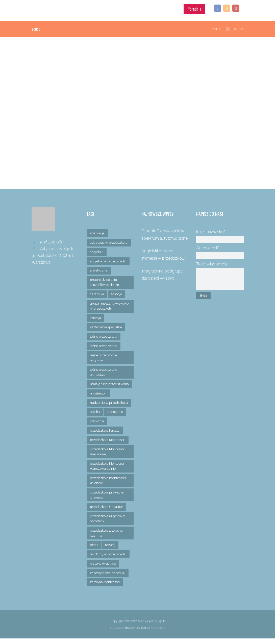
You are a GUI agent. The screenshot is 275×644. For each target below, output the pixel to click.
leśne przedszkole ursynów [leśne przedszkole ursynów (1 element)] (104, 357)
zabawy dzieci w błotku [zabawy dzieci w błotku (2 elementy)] (108, 578)
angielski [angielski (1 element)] (97, 251)
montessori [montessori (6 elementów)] (98, 398)
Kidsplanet (117, 633)
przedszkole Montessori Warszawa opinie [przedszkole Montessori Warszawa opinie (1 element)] (109, 471)
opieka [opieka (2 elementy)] (95, 416)
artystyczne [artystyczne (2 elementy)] (99, 269)
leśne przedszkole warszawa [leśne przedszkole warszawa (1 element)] (104, 371)
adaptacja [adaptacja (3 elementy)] (97, 232)
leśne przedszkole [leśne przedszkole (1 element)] (104, 345)
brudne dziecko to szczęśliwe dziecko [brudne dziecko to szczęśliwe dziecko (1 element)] (105, 281)
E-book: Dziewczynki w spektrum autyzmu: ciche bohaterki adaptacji (165, 237)
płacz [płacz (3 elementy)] (94, 550)
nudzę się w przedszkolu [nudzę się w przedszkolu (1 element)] (110, 407)
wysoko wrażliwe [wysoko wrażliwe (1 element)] (103, 569)
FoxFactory (158, 633)
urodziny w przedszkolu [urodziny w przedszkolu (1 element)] (109, 559)
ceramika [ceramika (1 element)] (97, 293)
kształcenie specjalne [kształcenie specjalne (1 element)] (106, 326)
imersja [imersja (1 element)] (95, 317)
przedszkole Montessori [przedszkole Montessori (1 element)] (109, 444)
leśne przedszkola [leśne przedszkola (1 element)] (104, 336)
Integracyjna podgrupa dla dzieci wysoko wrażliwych (162, 277)
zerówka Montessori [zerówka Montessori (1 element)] (105, 587)
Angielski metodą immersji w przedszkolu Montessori (163, 257)
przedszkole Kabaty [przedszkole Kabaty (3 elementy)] (106, 435)
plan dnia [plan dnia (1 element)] (97, 426)
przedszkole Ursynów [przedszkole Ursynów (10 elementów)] (107, 512)
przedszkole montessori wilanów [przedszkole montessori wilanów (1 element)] (109, 485)
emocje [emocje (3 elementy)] (117, 293)
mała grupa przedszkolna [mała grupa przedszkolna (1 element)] (101, 386)
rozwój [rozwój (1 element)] (111, 550)
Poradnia (194, 7)
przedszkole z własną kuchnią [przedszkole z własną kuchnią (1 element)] (107, 538)
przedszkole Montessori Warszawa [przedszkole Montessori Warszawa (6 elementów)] (109, 456)
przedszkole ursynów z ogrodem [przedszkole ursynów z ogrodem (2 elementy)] (108, 524)
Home (217, 27)
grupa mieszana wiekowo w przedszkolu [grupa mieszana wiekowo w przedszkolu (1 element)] (110, 305)
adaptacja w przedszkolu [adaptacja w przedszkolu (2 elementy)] (110, 241)
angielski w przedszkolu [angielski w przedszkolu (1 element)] (109, 260)
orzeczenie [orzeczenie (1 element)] (116, 416)
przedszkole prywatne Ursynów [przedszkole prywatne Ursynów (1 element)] (107, 500)
